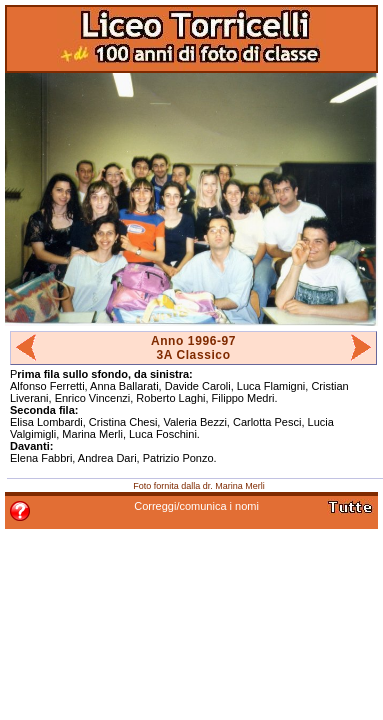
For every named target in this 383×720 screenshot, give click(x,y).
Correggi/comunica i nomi (196, 506)
